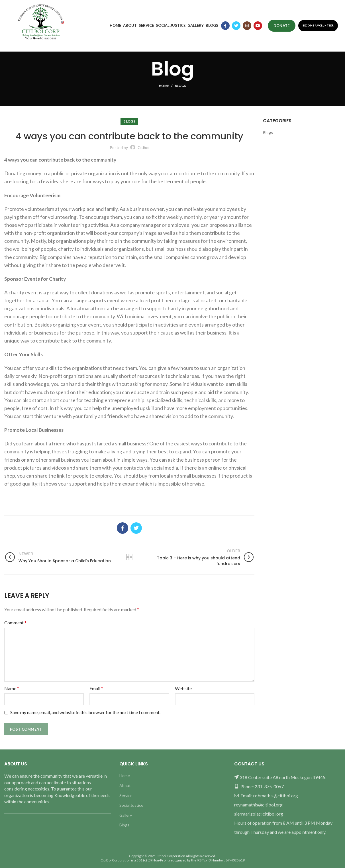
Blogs (181, 86)
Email (96, 688)
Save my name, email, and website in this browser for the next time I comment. (85, 712)
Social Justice (131, 805)
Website (183, 688)
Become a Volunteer (318, 26)
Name (12, 688)
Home (164, 86)
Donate (282, 26)
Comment (15, 623)
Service (126, 795)
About (125, 786)
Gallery (126, 815)
